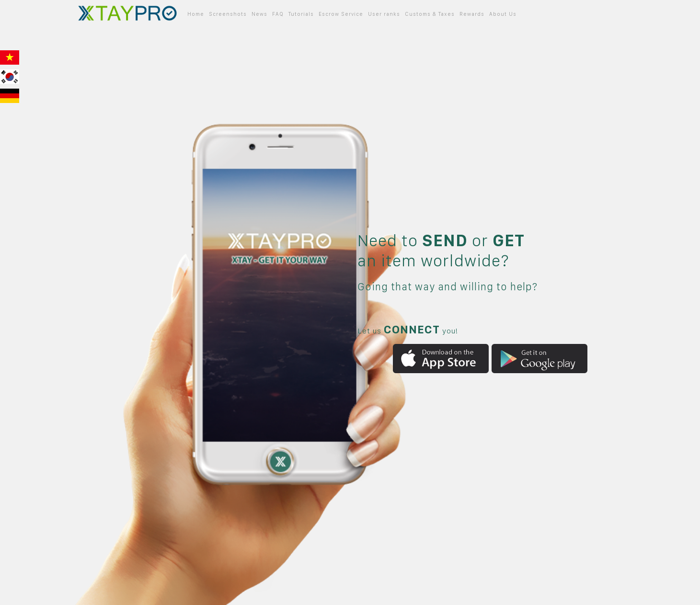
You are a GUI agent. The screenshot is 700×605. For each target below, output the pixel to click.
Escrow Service (341, 14)
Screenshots (228, 14)
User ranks (384, 14)
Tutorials (301, 14)
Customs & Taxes (430, 14)
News (259, 14)
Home (196, 14)
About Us (503, 14)
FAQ (278, 14)
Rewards (472, 14)
